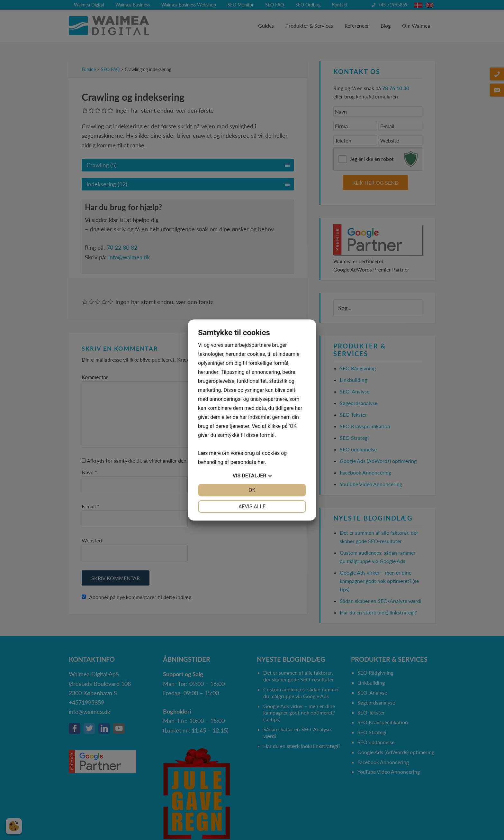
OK (252, 490)
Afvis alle (252, 507)
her (261, 462)
